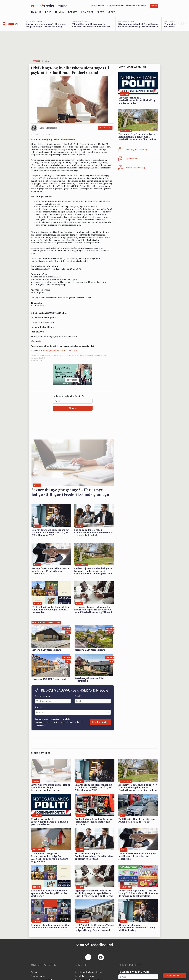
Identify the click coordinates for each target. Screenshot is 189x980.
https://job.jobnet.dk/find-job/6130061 (61, 351)
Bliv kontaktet (100, 722)
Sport (100, 12)
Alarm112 (36, 12)
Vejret (111, 12)
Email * (78, 696)
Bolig (48, 12)
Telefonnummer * (43, 696)
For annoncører (38, 976)
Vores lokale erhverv (84, 976)
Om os (34, 972)
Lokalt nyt (87, 12)
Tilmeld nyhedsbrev (175, 976)
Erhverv (60, 12)
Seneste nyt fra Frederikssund (89, 972)
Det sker (73, 12)
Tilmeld (154, 6)
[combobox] (36, 712)
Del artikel (105, 128)
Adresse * (39, 707)
